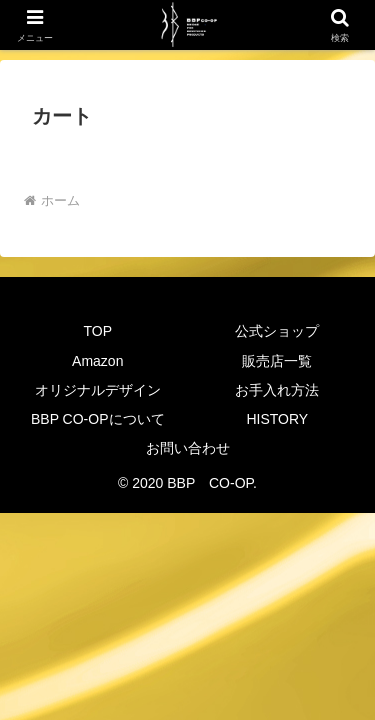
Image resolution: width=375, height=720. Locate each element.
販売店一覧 (277, 361)
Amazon (97, 361)
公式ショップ (277, 331)
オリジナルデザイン (98, 390)
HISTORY (277, 419)
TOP (97, 331)
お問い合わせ (188, 448)
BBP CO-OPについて (98, 419)
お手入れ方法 (277, 390)
